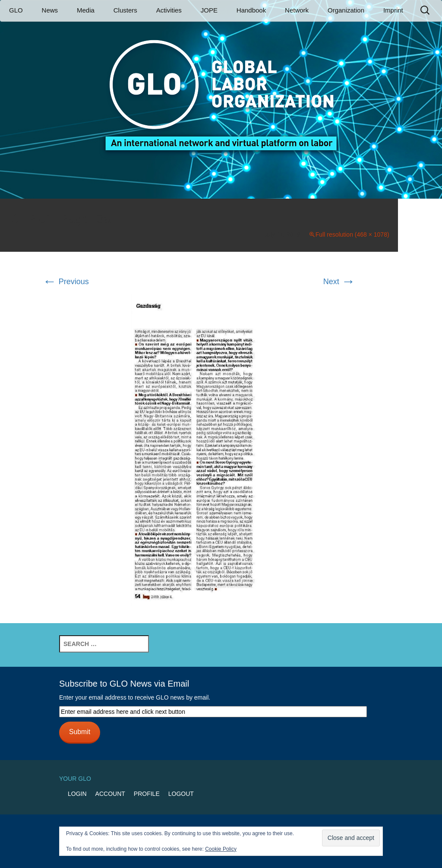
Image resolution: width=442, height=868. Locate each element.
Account (110, 794)
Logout (181, 794)
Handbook (251, 10)
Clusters (125, 10)
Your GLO (75, 779)
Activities (169, 10)
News (50, 10)
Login (77, 794)
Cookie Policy (221, 849)
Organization (346, 10)
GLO (16, 10)
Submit (80, 732)
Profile (147, 794)
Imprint (393, 10)
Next (339, 282)
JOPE (209, 10)
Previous (66, 282)
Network (297, 10)
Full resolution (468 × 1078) (352, 234)
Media (86, 10)
